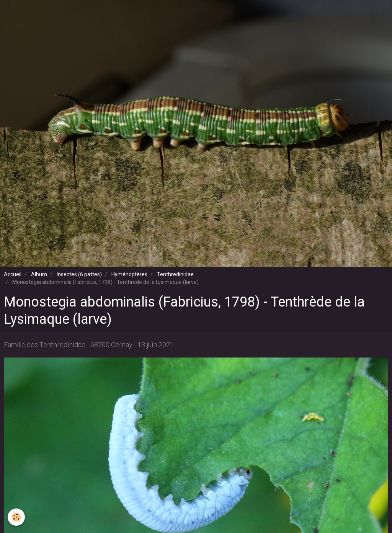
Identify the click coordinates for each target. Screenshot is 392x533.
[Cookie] (16, 517)
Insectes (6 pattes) (79, 274)
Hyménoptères (129, 274)
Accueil (13, 274)
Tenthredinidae (175, 274)
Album (39, 274)
